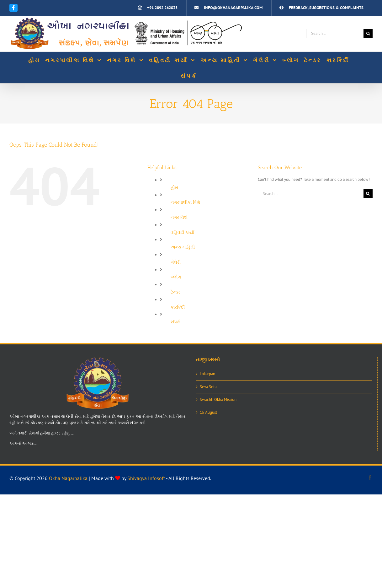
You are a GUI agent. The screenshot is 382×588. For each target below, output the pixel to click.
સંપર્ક (175, 322)
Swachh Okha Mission (218, 399)
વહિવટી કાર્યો (182, 232)
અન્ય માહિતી (183, 247)
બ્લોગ (176, 277)
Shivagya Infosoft (146, 478)
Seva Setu (208, 387)
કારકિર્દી (178, 307)
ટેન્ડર (175, 292)
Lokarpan (207, 374)
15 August (208, 412)
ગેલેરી (176, 262)
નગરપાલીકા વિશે (185, 202)
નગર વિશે (179, 217)
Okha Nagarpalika (68, 478)
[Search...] (335, 33)
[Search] (368, 33)
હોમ (174, 187)
